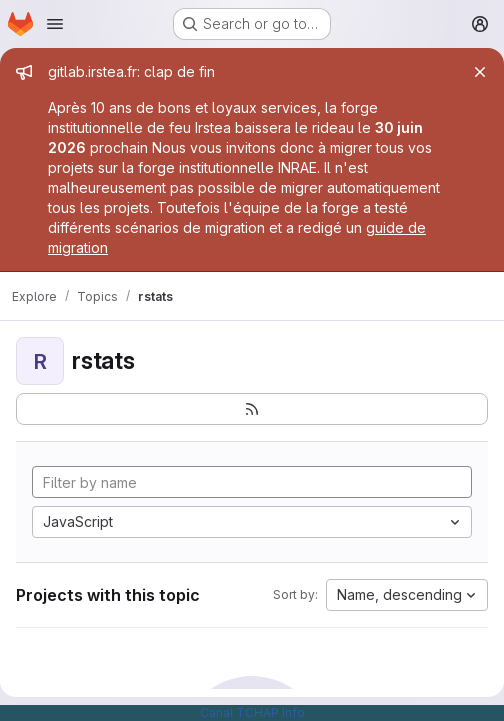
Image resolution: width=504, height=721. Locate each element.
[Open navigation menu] (55, 24)
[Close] (480, 72)
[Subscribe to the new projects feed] (252, 409)
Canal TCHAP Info (252, 712)
